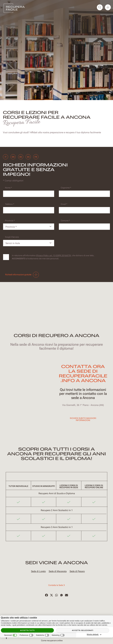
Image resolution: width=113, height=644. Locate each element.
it (6, 157)
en (14, 157)
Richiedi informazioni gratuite (22, 275)
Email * (64, 204)
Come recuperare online (52, 640)
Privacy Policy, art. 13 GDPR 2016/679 (53, 255)
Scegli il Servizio (12, 237)
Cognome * (66, 188)
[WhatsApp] (56, 595)
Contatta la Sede (56, 585)
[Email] (84, 210)
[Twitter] (51, 595)
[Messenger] (62, 595)
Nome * (8, 188)
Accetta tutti (27, 630)
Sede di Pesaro (77, 571)
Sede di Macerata (58, 571)
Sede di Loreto (38, 571)
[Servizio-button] (29, 243)
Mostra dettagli (99, 635)
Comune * (65, 221)
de (21, 157)
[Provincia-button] (29, 227)
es (29, 157)
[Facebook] (46, 595)
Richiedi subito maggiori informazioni (83, 419)
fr (37, 157)
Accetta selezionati (83, 630)
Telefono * (10, 204)
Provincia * (10, 221)
